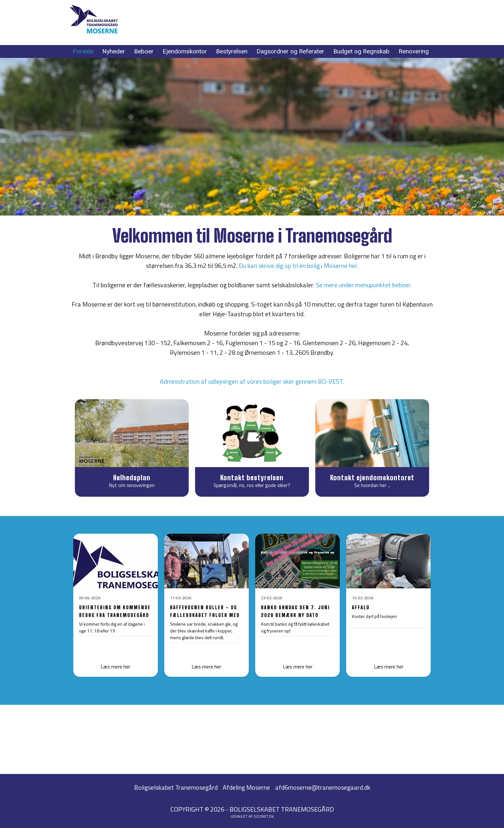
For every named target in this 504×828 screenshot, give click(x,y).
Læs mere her (206, 667)
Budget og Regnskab (361, 51)
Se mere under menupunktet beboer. (364, 285)
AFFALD (361, 607)
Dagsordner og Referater (290, 51)
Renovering (414, 51)
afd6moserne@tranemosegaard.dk (323, 787)
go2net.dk (264, 816)
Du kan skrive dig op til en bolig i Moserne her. (299, 266)
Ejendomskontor (185, 51)
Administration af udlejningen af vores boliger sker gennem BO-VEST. (252, 381)
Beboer (144, 51)
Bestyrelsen (232, 51)
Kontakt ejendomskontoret (372, 478)
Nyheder (114, 51)
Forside (83, 51)
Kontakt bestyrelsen (252, 478)
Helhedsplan (132, 478)
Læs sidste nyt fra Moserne (252, 694)
